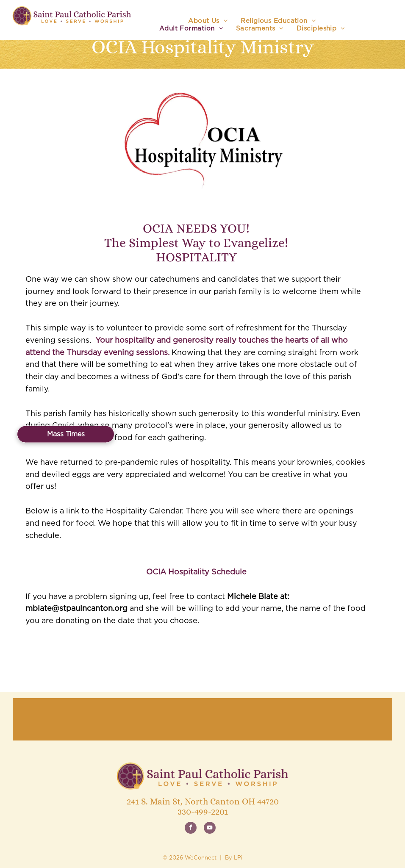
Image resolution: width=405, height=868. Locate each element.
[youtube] (210, 829)
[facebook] (191, 829)
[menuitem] (208, 21)
